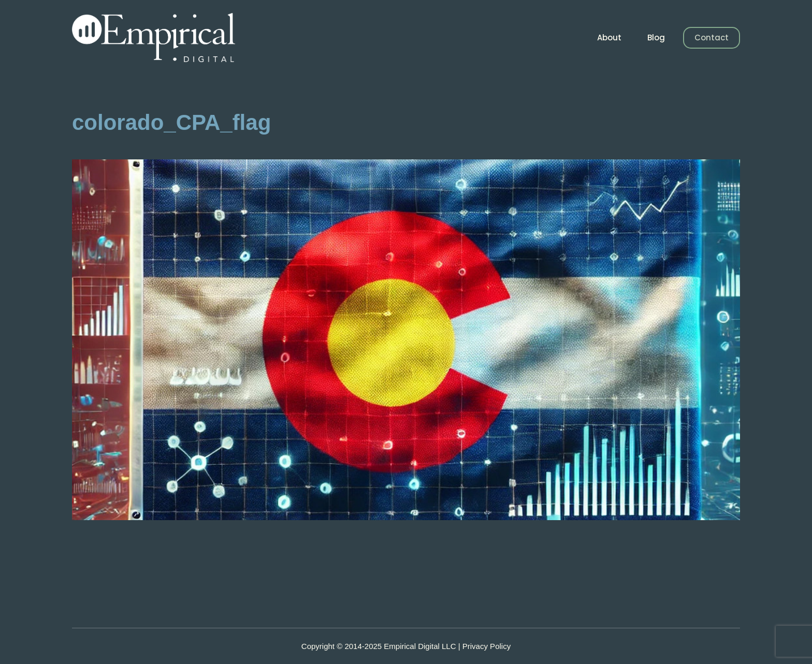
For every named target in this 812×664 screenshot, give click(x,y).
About (609, 38)
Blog (656, 38)
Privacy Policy (487, 646)
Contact (712, 38)
